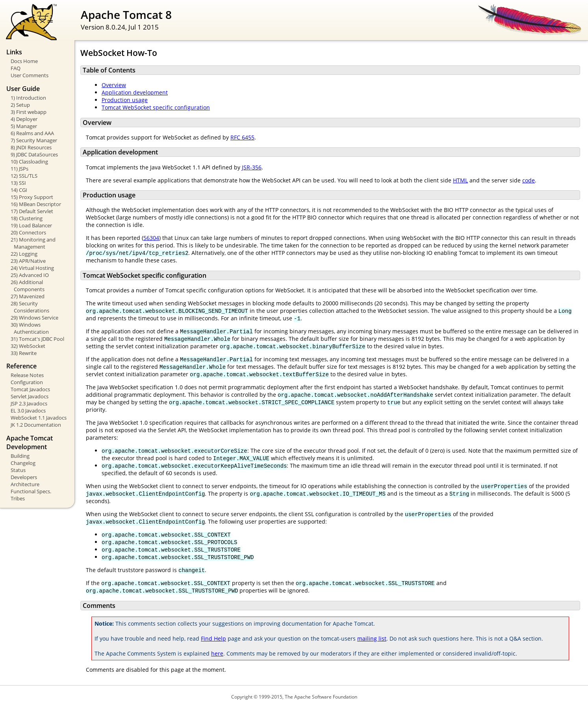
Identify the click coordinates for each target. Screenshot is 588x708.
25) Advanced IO (30, 275)
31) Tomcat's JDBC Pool (37, 339)
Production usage (125, 100)
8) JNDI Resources (31, 147)
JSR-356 (252, 167)
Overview (114, 85)
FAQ (16, 68)
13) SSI (18, 183)
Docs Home (24, 61)
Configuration (27, 382)
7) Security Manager (34, 140)
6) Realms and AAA (32, 133)
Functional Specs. (31, 491)
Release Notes (27, 375)
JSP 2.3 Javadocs (29, 403)
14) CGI (19, 190)
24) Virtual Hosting (32, 268)
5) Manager (24, 126)
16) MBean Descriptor (36, 204)
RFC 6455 (242, 137)
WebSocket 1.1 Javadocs (39, 418)
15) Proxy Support (32, 197)
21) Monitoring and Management (33, 243)
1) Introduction (28, 98)
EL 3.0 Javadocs (28, 411)
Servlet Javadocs (30, 396)
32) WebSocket (28, 346)
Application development (135, 92)
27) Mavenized (28, 296)
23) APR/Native (28, 261)
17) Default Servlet (32, 211)
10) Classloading (29, 162)
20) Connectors (28, 232)
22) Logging (24, 254)
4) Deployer (24, 119)
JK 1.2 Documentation (36, 425)
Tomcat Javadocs (30, 389)
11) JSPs (19, 169)
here (217, 653)
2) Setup (20, 105)
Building (20, 456)
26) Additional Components (28, 286)
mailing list (372, 638)
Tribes (18, 498)
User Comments (30, 75)
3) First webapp (29, 112)
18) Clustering (27, 218)
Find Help (213, 638)
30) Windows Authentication (30, 328)
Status (18, 470)
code (529, 180)
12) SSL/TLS (24, 176)
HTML (460, 180)
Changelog (23, 463)
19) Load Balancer (31, 225)
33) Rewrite (24, 353)
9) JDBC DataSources (34, 154)
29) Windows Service (34, 318)
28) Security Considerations (30, 307)
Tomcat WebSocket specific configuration (156, 107)
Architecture (25, 484)
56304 (151, 238)
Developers (24, 477)
